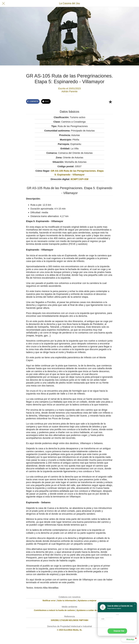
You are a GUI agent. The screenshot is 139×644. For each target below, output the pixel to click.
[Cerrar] (3, 3)
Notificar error (49, 601)
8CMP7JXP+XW (80, 179)
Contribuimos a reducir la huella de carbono (54, 610)
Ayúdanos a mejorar (87, 601)
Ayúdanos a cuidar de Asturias (91, 610)
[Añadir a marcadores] (110, 102)
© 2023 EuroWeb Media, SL (70, 630)
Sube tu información (67, 601)
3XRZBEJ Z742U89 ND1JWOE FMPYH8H (69, 620)
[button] (135, 604)
